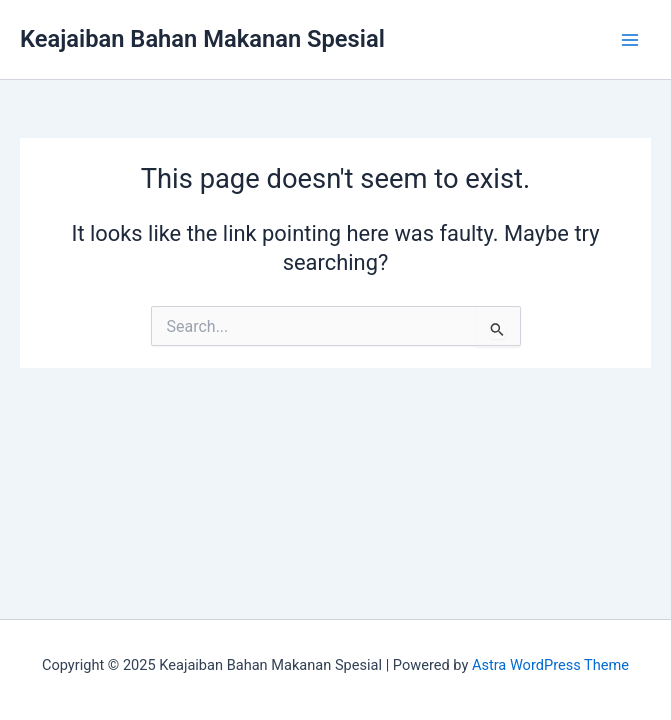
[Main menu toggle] (630, 40)
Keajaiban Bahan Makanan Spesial (202, 39)
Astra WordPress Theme (550, 665)
